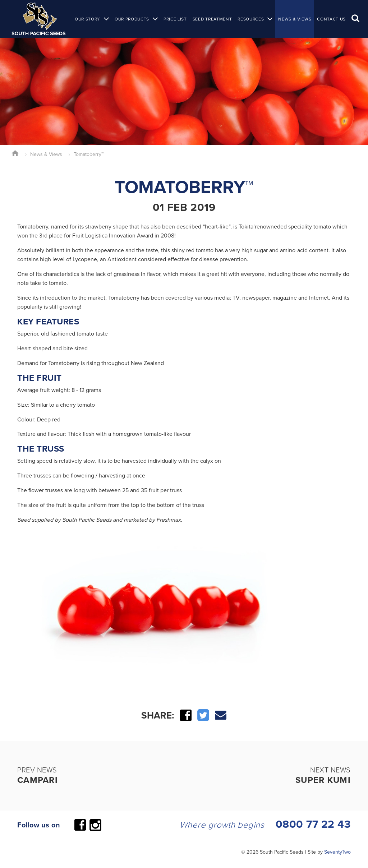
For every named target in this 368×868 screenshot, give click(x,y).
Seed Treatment (212, 19)
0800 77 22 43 (313, 824)
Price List (175, 19)
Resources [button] (251, 19)
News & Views (295, 19)
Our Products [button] (132, 19)
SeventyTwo (337, 852)
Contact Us (331, 19)
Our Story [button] (88, 19)
